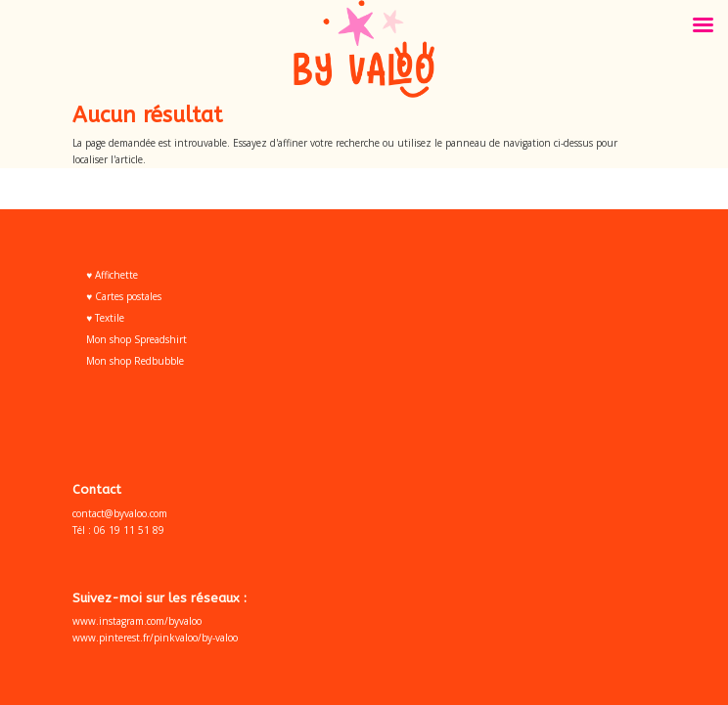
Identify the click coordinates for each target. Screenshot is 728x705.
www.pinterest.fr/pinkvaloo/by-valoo (155, 638)
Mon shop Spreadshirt (136, 339)
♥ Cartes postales (124, 296)
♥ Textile (105, 318)
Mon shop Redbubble (135, 361)
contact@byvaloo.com (120, 513)
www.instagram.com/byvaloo (137, 621)
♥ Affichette (112, 275)
